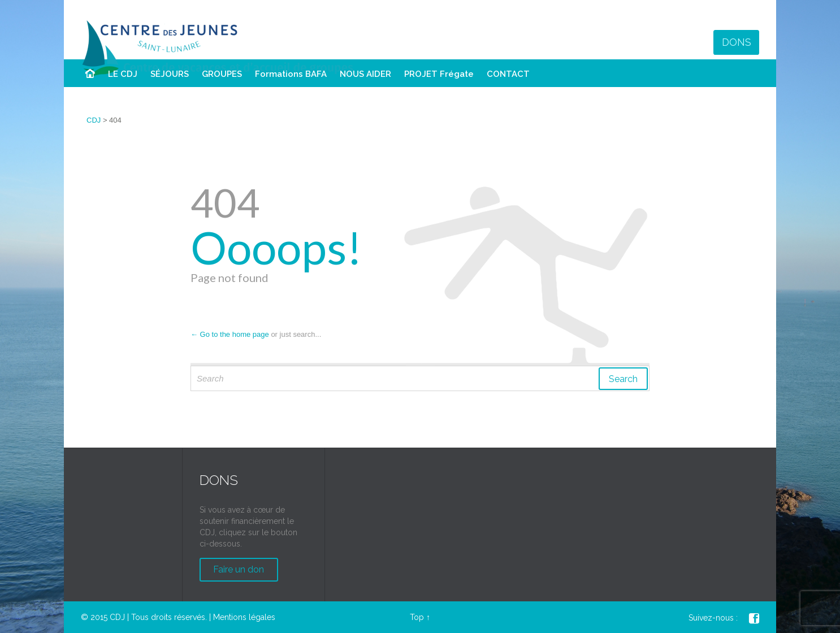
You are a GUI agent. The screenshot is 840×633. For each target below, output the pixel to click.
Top (417, 617)
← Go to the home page (230, 334)
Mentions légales (244, 617)
